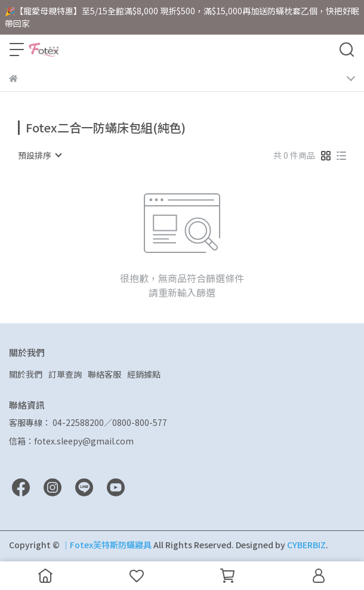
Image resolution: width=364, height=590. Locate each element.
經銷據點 (144, 374)
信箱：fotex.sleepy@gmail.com (71, 441)
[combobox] (39, 155)
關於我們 (26, 374)
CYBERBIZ (306, 545)
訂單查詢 (65, 374)
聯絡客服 (104, 374)
